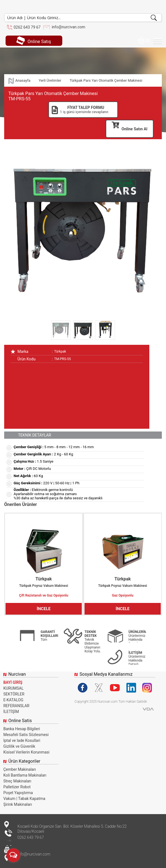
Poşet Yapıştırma (18, 793)
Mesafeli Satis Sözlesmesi (26, 735)
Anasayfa (23, 80)
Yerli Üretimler (50, 80)
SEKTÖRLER (14, 694)
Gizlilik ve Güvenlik (19, 746)
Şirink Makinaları (18, 804)
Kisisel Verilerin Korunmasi (26, 752)
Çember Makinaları (20, 769)
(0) (144, 41)
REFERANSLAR (16, 706)
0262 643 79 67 (27, 27)
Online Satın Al (130, 127)
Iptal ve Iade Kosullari (22, 740)
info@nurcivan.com (69, 27)
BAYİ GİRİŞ (13, 682)
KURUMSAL (13, 688)
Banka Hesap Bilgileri (22, 729)
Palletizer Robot (17, 787)
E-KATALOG (13, 700)
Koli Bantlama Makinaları (25, 775)
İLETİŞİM (11, 712)
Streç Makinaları (17, 781)
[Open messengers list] (13, 855)
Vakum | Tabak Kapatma (24, 799)
